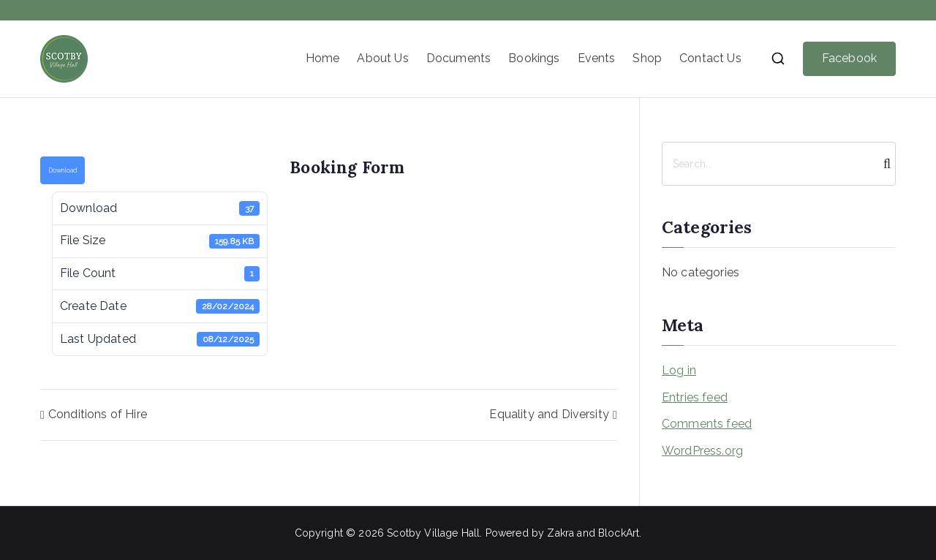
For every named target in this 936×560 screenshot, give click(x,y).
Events (597, 58)
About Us (382, 58)
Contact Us (710, 58)
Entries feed (695, 397)
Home (323, 58)
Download (63, 170)
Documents (458, 58)
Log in (679, 370)
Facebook (849, 58)
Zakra (561, 533)
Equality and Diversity (549, 414)
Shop (647, 58)
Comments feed (707, 424)
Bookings (534, 58)
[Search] (883, 164)
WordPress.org (702, 451)
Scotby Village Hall (433, 533)
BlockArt (619, 533)
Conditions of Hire (98, 414)
